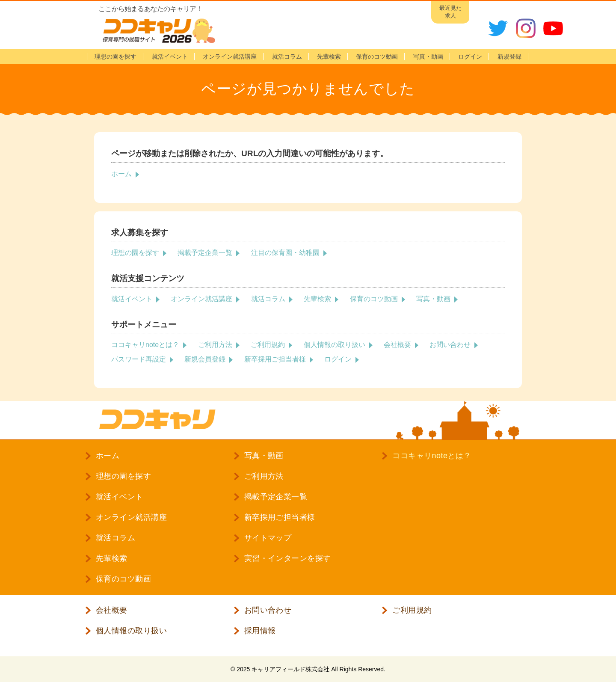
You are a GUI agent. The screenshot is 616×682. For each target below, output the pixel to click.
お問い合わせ (450, 345)
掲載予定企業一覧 (205, 253)
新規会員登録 (205, 359)
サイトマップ (268, 538)
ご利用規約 (268, 345)
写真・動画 (428, 56)
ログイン (338, 359)
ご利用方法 (215, 345)
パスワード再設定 (139, 359)
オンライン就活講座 (230, 56)
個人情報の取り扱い (335, 345)
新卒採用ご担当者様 (275, 359)
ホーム (121, 174)
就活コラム (287, 56)
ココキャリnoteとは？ (145, 345)
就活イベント (170, 56)
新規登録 (509, 56)
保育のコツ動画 (377, 56)
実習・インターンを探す (288, 558)
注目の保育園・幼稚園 (285, 253)
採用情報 (260, 631)
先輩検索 (329, 56)
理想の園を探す (115, 56)
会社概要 (397, 345)
